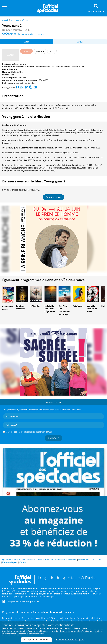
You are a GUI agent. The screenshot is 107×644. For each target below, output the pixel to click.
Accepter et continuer (36, 640)
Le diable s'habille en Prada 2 (92, 309)
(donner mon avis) (25, 34)
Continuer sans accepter (70, 640)
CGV (93, 560)
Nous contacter (29, 560)
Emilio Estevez (27, 67)
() (29, 130)
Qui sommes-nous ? (11, 560)
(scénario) (34, 140)
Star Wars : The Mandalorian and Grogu (64, 310)
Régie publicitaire (45, 560)
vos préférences (69, 631)
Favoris (40, 34)
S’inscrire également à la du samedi (29, 432)
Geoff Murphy (20, 64)
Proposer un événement (65, 560)
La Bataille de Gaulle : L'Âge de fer (50, 309)
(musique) (74, 140)
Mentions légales (10, 562)
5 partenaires (22, 631)
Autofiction (78, 306)
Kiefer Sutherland (42, 67)
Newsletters (84, 560)
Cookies (23, 562)
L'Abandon (35, 306)
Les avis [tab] (80, 42)
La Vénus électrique (21, 307)
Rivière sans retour (8, 308)
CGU (99, 560)
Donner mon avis (54, 197)
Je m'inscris (54, 438)
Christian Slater (77, 67)
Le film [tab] (27, 42)
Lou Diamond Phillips (60, 67)
